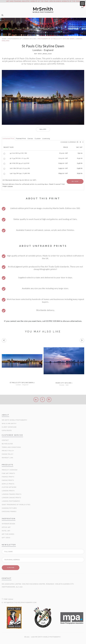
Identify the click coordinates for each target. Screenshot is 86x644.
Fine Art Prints (8, 473)
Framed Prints (8, 477)
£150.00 (80, 158)
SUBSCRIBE (11, 568)
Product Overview (10, 470)
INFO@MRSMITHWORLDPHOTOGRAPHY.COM (20, 603)
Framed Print (21, 139)
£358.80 (80, 163)
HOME (4, 39)
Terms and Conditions (11, 447)
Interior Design (8, 524)
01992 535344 (8, 599)
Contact (5, 440)
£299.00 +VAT (63, 163)
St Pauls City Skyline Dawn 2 (22, 383)
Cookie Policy (8, 454)
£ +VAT (64, 153)
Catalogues (7, 430)
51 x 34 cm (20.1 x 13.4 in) (19, 158)
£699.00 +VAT (63, 173)
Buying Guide (7, 444)
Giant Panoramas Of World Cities (16, 505)
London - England (22, 385)
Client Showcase (9, 427)
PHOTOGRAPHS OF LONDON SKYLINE (22, 39)
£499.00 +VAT (63, 168)
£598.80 (80, 168)
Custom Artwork (9, 487)
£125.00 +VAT (63, 158)
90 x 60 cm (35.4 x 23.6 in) (20, 163)
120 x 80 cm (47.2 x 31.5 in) (20, 168)
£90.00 (80, 153)
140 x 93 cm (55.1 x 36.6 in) (20, 173)
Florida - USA (64, 385)
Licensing (46, 139)
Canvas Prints (8, 480)
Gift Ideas (6, 538)
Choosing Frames (9, 512)
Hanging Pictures (9, 508)
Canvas (30, 139)
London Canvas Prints (11, 498)
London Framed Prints (12, 494)
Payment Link (7, 458)
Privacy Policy (8, 451)
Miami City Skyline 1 (64, 383)
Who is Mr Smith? (9, 424)
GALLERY (43, 129)
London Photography (11, 501)
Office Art (6, 527)
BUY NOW (75, 181)
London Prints (8, 491)
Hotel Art (6, 531)
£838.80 (80, 173)
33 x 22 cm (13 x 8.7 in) (18, 153)
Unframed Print (8, 139)
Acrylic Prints (8, 484)
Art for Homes (8, 534)
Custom (38, 139)
